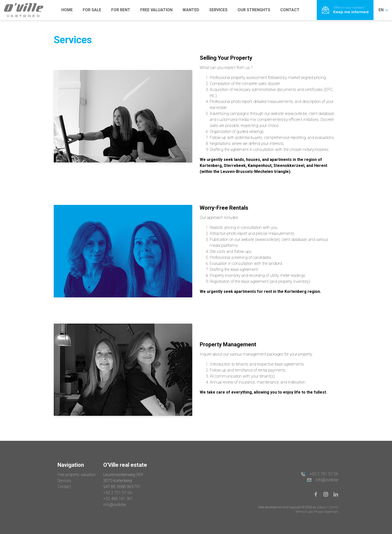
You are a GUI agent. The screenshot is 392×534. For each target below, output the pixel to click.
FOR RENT (121, 10)
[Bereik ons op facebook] (318, 494)
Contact (64, 487)
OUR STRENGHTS (254, 10)
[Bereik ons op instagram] (328, 494)
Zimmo (333, 507)
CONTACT (290, 10)
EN (383, 10)
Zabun (321, 507)
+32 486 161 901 (118, 499)
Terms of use (304, 512)
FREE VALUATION (156, 10)
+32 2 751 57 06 (118, 493)
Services (64, 481)
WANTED (191, 10)
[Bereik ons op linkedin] (336, 494)
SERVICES (218, 10)
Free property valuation (77, 475)
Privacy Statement (326, 512)
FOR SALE (92, 10)
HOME (67, 10)
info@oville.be (115, 505)
